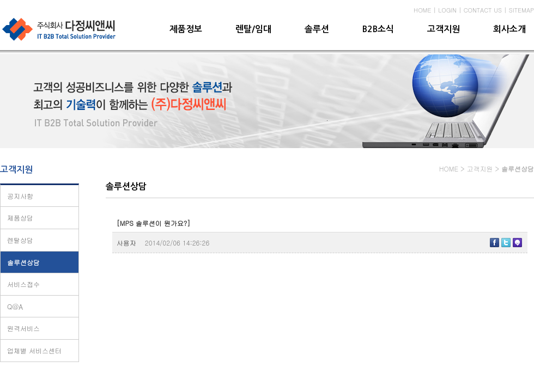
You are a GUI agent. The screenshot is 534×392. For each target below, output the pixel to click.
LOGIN (447, 10)
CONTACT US (483, 10)
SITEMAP (521, 10)
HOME (422, 10)
